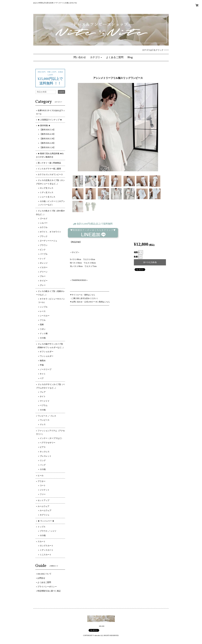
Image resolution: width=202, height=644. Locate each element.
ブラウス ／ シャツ (48, 531)
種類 (136, 252)
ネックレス (45, 452)
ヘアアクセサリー (48, 443)
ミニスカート (46, 555)
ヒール (41, 476)
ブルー (43, 276)
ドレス (43, 424)
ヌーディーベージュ (48, 241)
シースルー (45, 316)
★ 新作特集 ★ (44, 126)
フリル (43, 320)
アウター (42, 481)
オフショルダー (47, 352)
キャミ (43, 374)
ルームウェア (44, 506)
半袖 (42, 365)
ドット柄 (44, 334)
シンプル (44, 307)
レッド (43, 259)
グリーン (44, 272)
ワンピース (45, 420)
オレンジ (44, 263)
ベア (42, 378)
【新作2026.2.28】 (48, 143)
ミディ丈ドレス (47, 192)
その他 (43, 338)
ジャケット (45, 490)
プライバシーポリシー (47, 587)
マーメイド (45, 401)
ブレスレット (46, 456)
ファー (43, 494)
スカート (42, 542)
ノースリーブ (46, 369)
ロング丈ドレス (47, 188)
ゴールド (44, 219)
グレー (43, 285)
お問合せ (41, 578)
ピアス (43, 447)
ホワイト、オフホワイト (50, 232)
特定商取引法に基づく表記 (49, 591)
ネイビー (44, 281)
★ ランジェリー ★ (46, 521)
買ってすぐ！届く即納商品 (49, 163)
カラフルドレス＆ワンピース (50, 175)
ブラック (44, 236)
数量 (136, 257)
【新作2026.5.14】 (48, 130)
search (61, 92)
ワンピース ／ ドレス (47, 416)
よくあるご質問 (44, 582)
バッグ (43, 465)
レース (43, 311)
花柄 (42, 325)
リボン (43, 329)
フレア (43, 392)
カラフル (44, 227)
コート (43, 485)
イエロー (44, 267)
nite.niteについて (44, 574)
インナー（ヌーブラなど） (51, 438)
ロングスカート (47, 546)
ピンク (43, 250)
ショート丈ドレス (48, 197)
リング (43, 461)
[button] (96, 58)
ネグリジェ (45, 515)
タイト (43, 396)
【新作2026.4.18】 (48, 134)
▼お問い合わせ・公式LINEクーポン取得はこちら (90, 302)
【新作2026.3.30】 (48, 139)
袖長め (43, 361)
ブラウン (44, 245)
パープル (44, 254)
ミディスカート (47, 550)
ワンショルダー (47, 356)
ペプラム (44, 405)
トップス (42, 527)
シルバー (44, 223)
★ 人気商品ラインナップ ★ (50, 120)
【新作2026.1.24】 (48, 147)
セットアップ (44, 500)
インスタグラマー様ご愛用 (49, 169)
